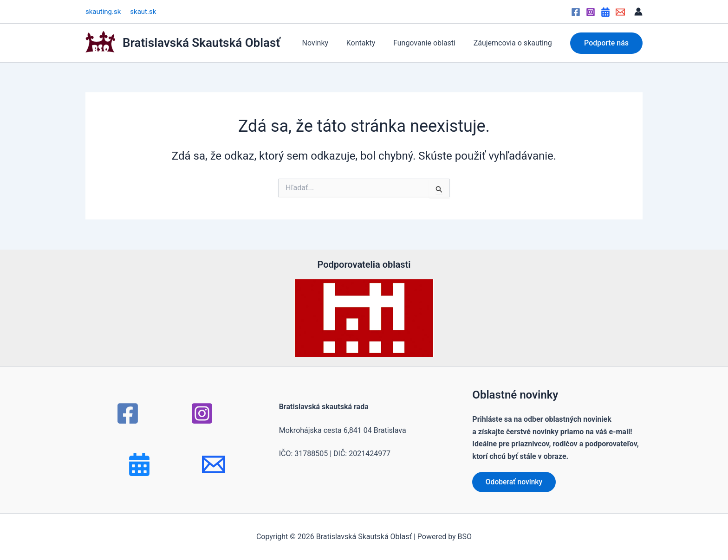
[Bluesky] (139, 464)
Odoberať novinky (515, 481)
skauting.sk (103, 12)
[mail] (214, 464)
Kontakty (368, 43)
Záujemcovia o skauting (514, 43)
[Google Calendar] (605, 12)
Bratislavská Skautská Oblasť (201, 43)
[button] (606, 43)
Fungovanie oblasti (429, 43)
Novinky (326, 43)
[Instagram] (591, 12)
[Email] (620, 12)
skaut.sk (143, 12)
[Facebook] (576, 12)
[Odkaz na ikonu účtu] (638, 12)
